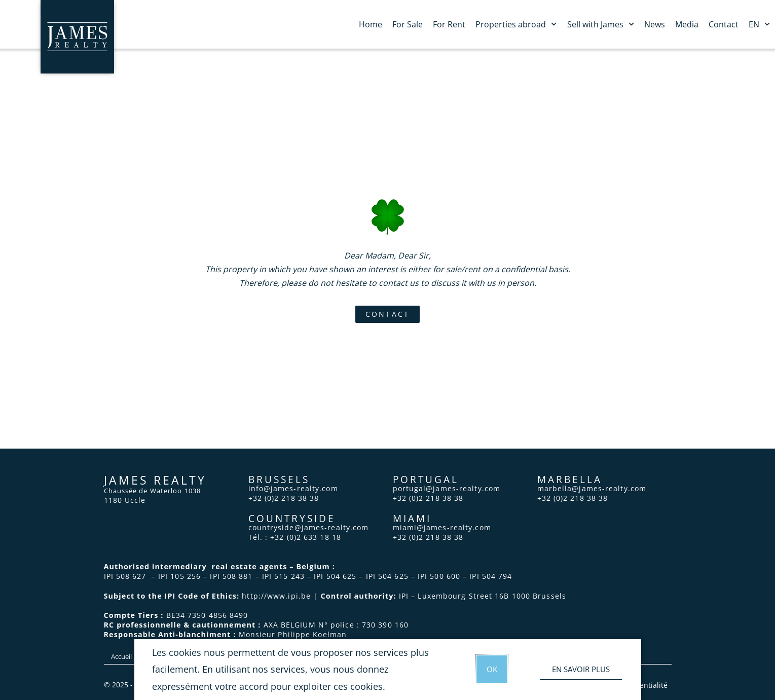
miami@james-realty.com (442, 527)
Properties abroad (516, 24)
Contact (724, 24)
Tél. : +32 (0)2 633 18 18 (295, 537)
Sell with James (601, 24)
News (655, 24)
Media (687, 24)
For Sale (408, 24)
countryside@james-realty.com (309, 527)
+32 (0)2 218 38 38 (284, 498)
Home (371, 24)
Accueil (121, 656)
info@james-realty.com (293, 488)
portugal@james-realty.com (447, 488)
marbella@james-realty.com (592, 488)
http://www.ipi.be (276, 596)
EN (759, 24)
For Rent (449, 24)
